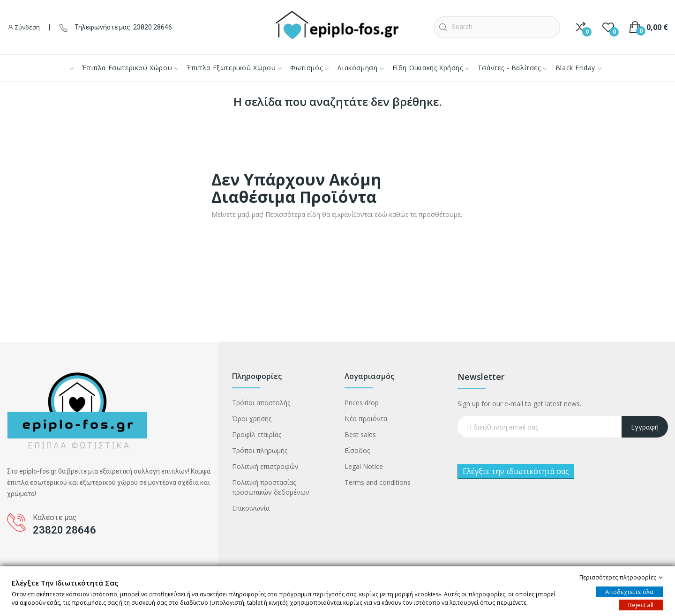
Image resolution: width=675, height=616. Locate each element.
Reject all (641, 605)
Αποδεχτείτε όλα (629, 592)
